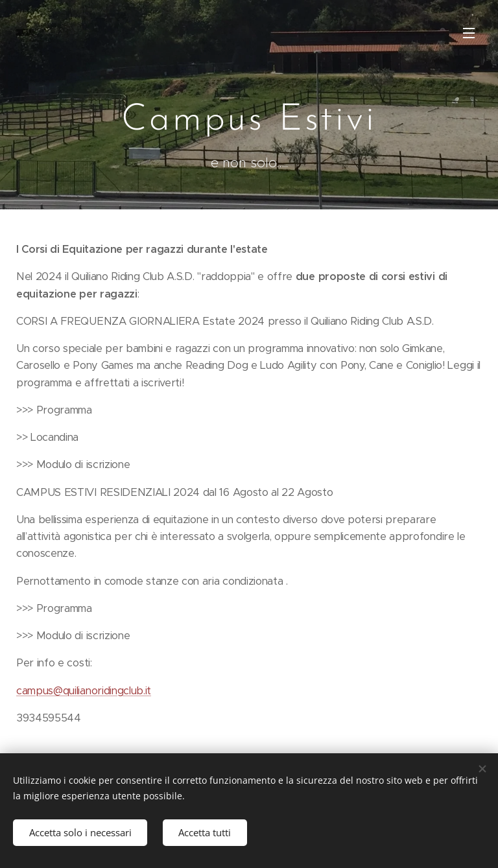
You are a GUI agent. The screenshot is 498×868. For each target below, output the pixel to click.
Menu (469, 33)
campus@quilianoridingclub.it (84, 691)
